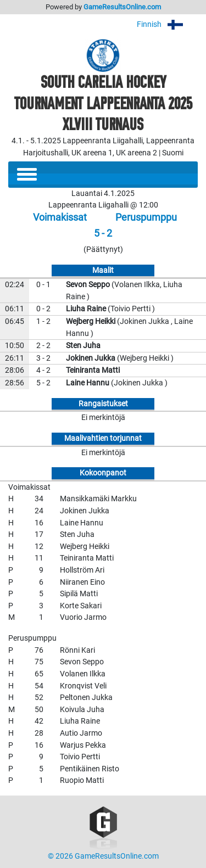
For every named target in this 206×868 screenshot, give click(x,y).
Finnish (167, 24)
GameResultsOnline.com (122, 7)
